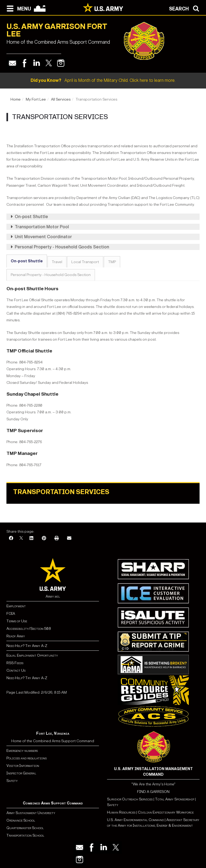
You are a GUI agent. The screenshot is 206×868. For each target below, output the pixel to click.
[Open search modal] (185, 8)
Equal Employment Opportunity (32, 655)
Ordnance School (21, 820)
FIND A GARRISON (153, 792)
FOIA (11, 614)
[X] (21, 538)
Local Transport (85, 262)
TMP (112, 262)
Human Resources (121, 812)
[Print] (57, 538)
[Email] (69, 538)
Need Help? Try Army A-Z (27, 646)
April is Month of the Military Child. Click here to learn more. (103, 80)
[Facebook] (11, 538)
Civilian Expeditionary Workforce (166, 812)
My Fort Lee (36, 99)
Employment (16, 606)
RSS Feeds (15, 663)
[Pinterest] (44, 538)
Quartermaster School (25, 828)
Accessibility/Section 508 (29, 629)
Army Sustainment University (31, 813)
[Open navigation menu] (18, 8)
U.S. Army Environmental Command (135, 820)
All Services (61, 99)
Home (16, 99)
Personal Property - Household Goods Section (51, 275)
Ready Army (16, 636)
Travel (57, 262)
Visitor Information (23, 766)
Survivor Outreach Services (130, 799)
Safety (12, 781)
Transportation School (25, 835)
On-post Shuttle (27, 261)
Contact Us (16, 670)
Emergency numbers (22, 751)
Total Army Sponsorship (175, 799)
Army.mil (53, 596)
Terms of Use (17, 621)
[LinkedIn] (31, 538)
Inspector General (21, 773)
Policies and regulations (27, 758)
